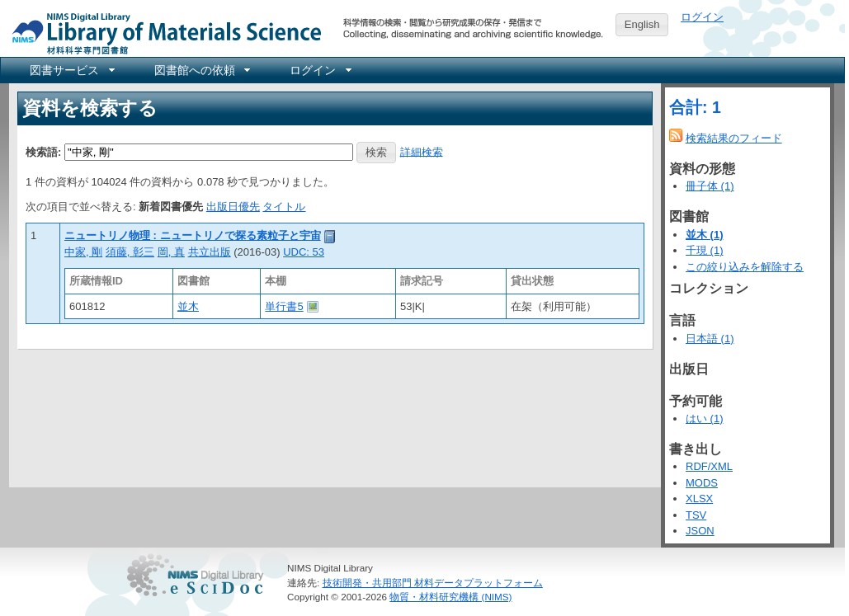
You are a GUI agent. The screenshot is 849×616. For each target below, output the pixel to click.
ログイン (702, 17)
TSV (696, 515)
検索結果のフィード (734, 138)
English (642, 24)
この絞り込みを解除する (745, 267)
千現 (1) (705, 250)
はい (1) (705, 419)
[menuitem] (71, 70)
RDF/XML (709, 466)
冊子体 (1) (710, 186)
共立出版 (210, 252)
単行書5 (284, 306)
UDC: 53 (304, 252)
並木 (188, 306)
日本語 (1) (710, 339)
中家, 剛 (83, 252)
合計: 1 (695, 107)
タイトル (284, 207)
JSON (700, 531)
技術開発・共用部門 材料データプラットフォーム (433, 583)
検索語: (43, 151)
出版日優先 (233, 207)
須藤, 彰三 (130, 252)
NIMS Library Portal (162, 33)
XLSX (699, 498)
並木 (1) (705, 235)
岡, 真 (171, 252)
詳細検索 (422, 151)
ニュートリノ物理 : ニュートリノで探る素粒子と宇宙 (193, 235)
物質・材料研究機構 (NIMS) (450, 597)
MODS (702, 483)
